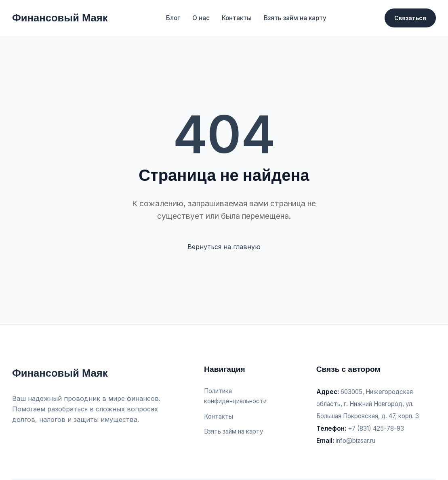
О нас (201, 18)
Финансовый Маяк (60, 18)
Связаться (410, 18)
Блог (173, 18)
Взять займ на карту (295, 18)
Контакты (237, 18)
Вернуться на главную (224, 247)
